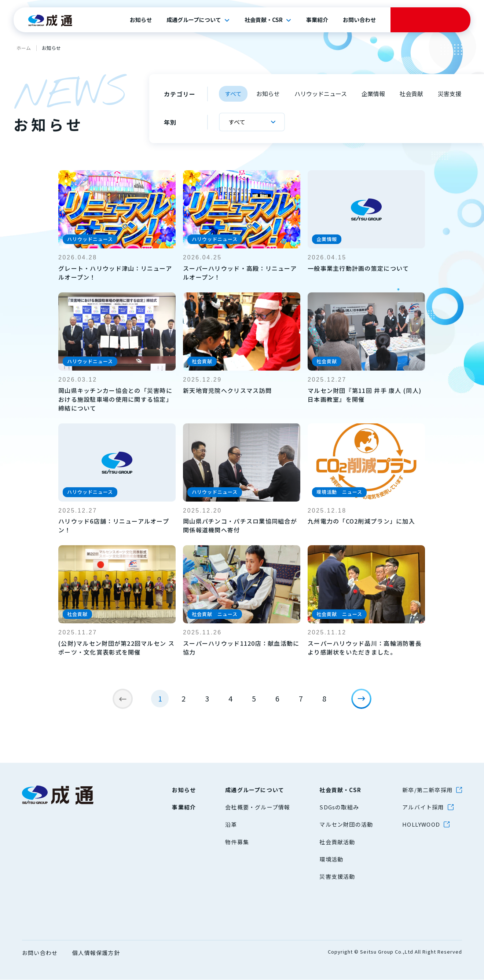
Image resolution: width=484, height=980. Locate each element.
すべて (233, 94)
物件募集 (237, 842)
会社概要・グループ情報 (258, 807)
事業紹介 (317, 20)
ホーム (24, 48)
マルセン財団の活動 (346, 825)
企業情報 (373, 94)
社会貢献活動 (337, 842)
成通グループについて (194, 20)
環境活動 (331, 859)
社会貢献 (411, 94)
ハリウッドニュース (321, 94)
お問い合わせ (359, 20)
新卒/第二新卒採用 (427, 790)
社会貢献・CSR (264, 20)
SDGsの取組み (339, 807)
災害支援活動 (337, 877)
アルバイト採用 (423, 807)
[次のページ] (365, 703)
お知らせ (141, 20)
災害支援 (450, 94)
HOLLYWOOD (421, 825)
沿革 (231, 825)
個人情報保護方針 (96, 953)
